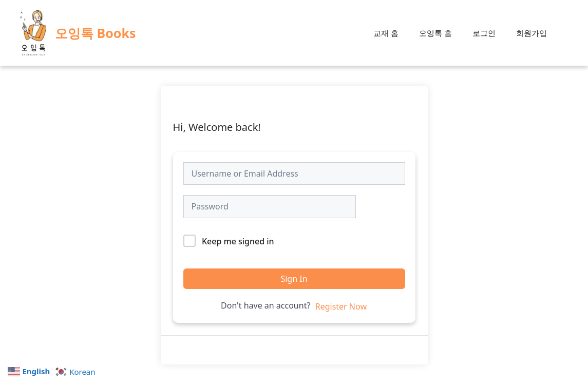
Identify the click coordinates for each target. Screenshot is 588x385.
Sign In (294, 279)
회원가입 (532, 33)
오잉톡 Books (95, 33)
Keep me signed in (238, 241)
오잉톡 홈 (435, 33)
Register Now (341, 306)
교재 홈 (386, 33)
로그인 (484, 33)
